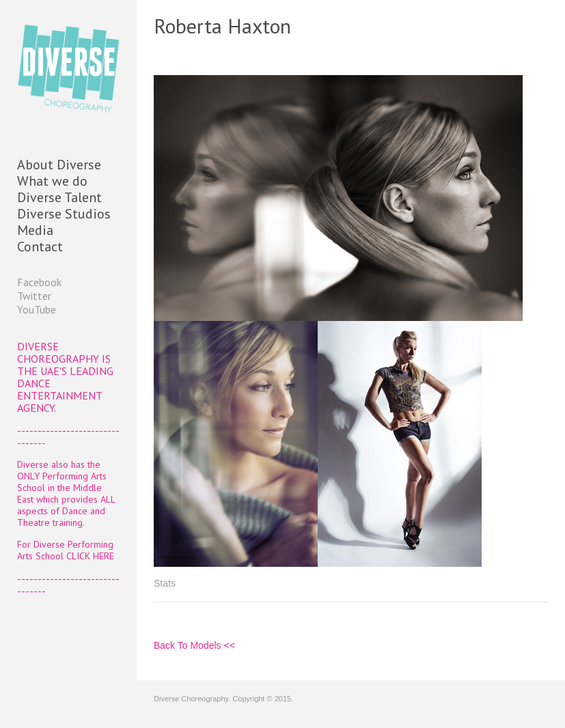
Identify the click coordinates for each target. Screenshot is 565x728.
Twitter (34, 296)
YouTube (37, 309)
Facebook (39, 282)
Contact (40, 247)
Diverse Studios (64, 214)
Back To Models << (194, 645)
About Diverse (59, 165)
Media (35, 230)
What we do (52, 181)
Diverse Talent (59, 197)
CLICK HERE (90, 556)
